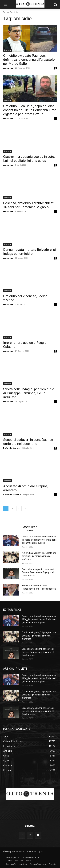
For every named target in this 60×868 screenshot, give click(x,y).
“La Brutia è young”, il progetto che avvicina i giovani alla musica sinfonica (39, 556)
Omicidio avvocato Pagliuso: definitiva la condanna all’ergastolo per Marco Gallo (29, 60)
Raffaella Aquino (11, 448)
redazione (8, 68)
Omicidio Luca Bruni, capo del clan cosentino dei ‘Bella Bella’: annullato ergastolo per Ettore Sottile (30, 110)
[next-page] (26, 509)
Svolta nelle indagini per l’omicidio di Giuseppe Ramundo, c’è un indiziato (29, 393)
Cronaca (7, 50)
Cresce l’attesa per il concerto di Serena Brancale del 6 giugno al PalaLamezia (38, 572)
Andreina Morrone (12, 494)
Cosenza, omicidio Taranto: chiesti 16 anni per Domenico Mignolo (29, 205)
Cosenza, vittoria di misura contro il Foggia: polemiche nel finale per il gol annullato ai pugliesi (39, 540)
